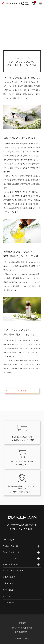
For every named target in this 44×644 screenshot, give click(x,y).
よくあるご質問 (9, 577)
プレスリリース (9, 603)
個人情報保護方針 (22, 632)
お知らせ (6, 596)
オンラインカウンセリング (14, 571)
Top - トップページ (11, 540)
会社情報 (22, 623)
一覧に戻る (22, 391)
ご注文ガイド (8, 583)
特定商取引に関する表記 (22, 628)
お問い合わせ (8, 590)
